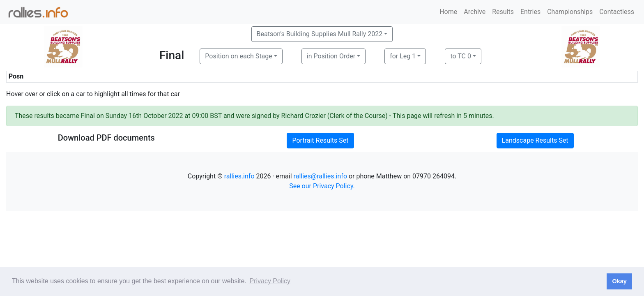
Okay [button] (619, 281)
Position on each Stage (239, 56)
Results (503, 12)
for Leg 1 (403, 56)
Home (448, 12)
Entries (530, 12)
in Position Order (331, 56)
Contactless (617, 12)
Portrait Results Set (320, 140)
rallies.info (239, 176)
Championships (570, 12)
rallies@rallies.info (320, 176)
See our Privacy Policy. (322, 186)
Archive (475, 12)
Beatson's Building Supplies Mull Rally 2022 (320, 34)
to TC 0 (461, 56)
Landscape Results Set (535, 140)
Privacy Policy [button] (270, 281)
